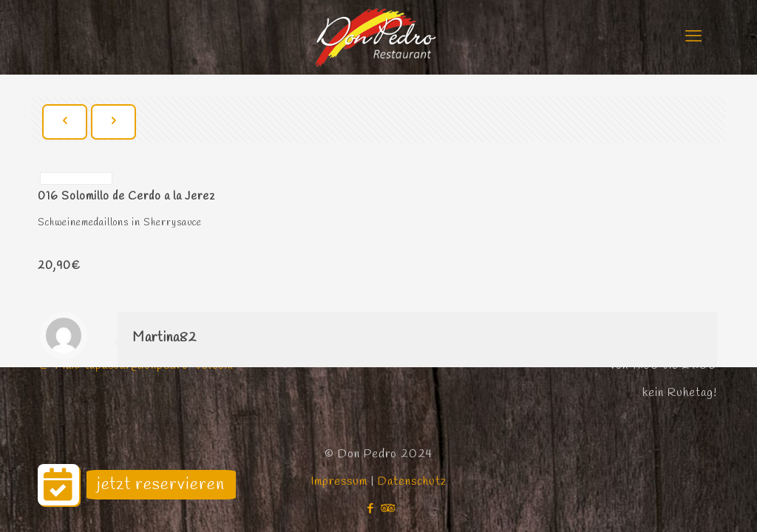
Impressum (341, 481)
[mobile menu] (693, 37)
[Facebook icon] (371, 509)
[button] (58, 485)
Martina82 (164, 338)
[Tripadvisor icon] (386, 509)
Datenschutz (412, 481)
